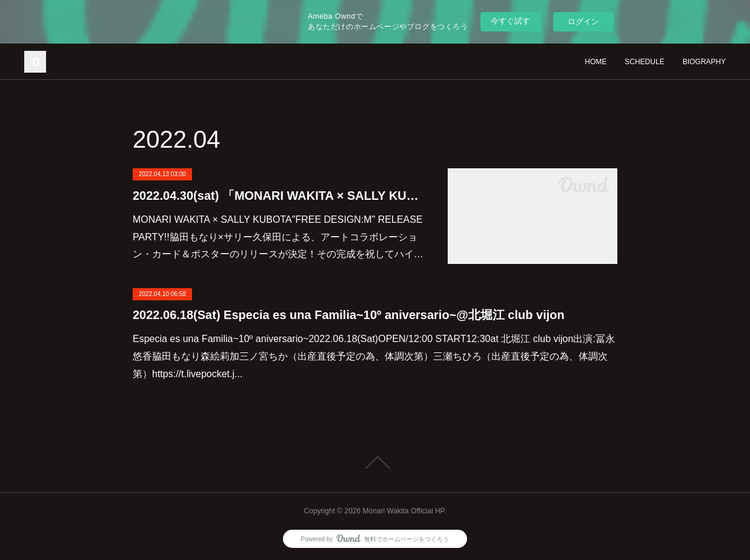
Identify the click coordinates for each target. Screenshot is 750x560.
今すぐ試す (510, 21)
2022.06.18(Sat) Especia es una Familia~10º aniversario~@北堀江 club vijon (349, 315)
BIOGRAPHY (704, 62)
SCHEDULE (644, 62)
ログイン (583, 21)
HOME (596, 62)
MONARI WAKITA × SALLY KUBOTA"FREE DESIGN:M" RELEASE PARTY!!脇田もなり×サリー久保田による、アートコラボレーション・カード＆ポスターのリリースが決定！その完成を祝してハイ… (278, 237)
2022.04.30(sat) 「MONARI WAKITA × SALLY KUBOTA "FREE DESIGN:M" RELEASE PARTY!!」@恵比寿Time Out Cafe (278, 196)
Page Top (375, 463)
